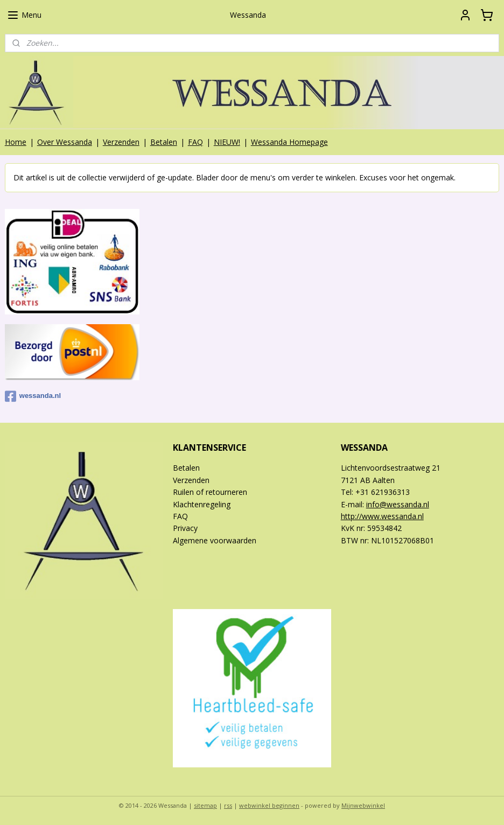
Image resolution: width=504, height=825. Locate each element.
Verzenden (121, 142)
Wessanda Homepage (289, 142)
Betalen (164, 142)
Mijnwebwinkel (363, 805)
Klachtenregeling (202, 504)
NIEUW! (227, 142)
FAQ (195, 142)
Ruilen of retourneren (210, 492)
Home (16, 142)
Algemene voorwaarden (215, 540)
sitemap (205, 805)
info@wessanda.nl (398, 504)
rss (228, 805)
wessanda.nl (33, 396)
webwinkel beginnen (269, 805)
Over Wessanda (65, 142)
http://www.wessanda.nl (382, 516)
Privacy (185, 528)
